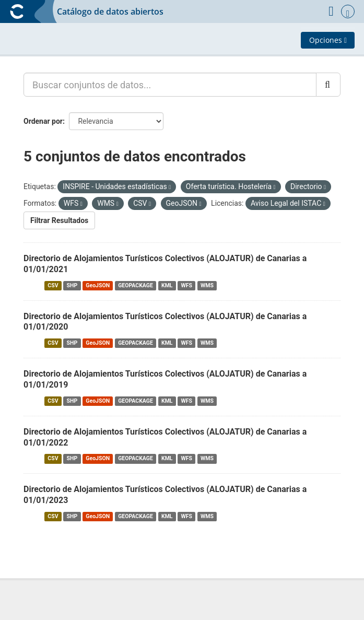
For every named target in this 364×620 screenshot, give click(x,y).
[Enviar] (328, 85)
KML (167, 285)
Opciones (328, 40)
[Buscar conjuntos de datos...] (170, 85)
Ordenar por (43, 121)
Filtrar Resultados (59, 220)
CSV (53, 285)
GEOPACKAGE (136, 285)
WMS (207, 285)
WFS (187, 285)
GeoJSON (98, 285)
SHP (72, 285)
